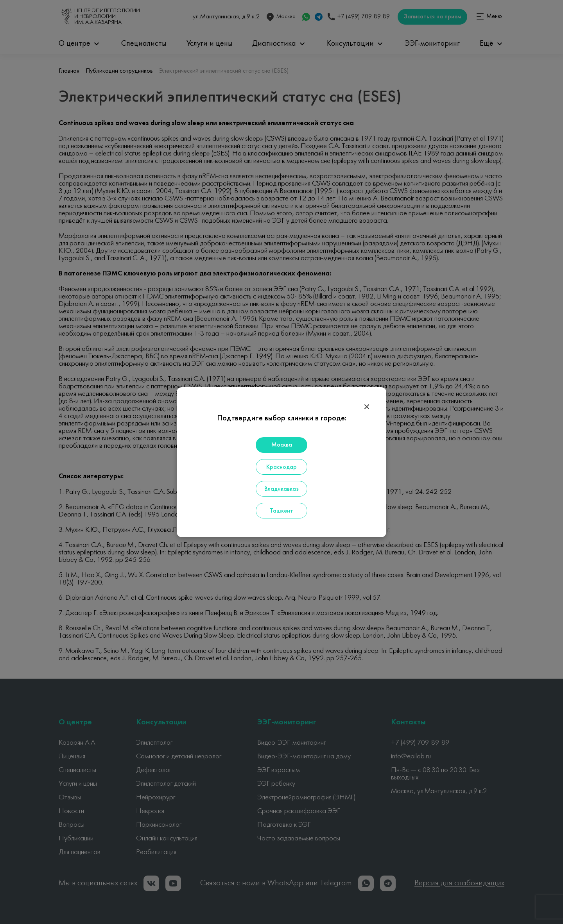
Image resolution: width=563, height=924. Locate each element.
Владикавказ (281, 489)
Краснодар (281, 467)
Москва (282, 445)
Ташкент (281, 511)
